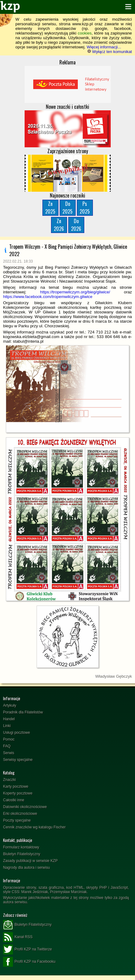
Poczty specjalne (17, 820)
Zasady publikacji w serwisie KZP (30, 861)
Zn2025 (50, 208)
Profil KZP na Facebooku (29, 962)
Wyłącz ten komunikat (110, 52)
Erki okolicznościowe (20, 814)
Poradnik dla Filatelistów (23, 712)
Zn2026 (59, 225)
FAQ (7, 746)
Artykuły (10, 705)
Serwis (9, 753)
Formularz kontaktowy (21, 847)
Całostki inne (14, 800)
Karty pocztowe (16, 786)
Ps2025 (85, 208)
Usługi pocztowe (16, 733)
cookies (85, 33)
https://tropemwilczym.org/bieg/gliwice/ (75, 292)
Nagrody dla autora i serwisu (26, 868)
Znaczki (9, 780)
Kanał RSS (18, 937)
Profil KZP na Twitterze (28, 949)
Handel (9, 719)
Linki (7, 726)
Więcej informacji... (104, 47)
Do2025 (67, 208)
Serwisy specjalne (18, 760)
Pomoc (9, 739)
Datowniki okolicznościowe (25, 807)
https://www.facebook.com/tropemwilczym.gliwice (48, 297)
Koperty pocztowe (18, 793)
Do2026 (76, 225)
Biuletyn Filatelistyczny (22, 854)
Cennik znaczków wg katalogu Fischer (34, 827)
